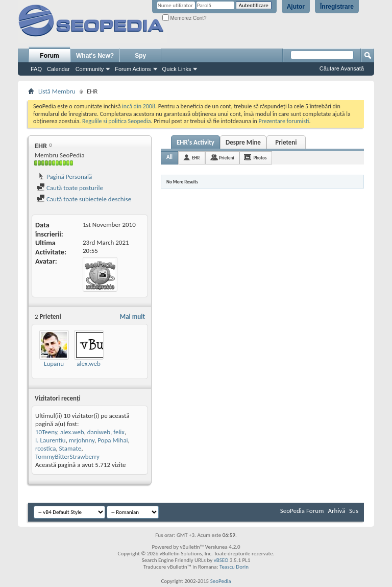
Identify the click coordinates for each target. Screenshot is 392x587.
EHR (196, 158)
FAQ (36, 69)
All (169, 157)
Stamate (70, 448)
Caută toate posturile (70, 188)
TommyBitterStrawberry (67, 456)
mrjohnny (82, 440)
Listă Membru (57, 91)
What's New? (95, 56)
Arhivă (336, 511)
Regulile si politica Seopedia (117, 121)
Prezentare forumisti (284, 121)
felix (119, 432)
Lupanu (54, 363)
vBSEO (221, 560)
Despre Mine (243, 142)
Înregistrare (337, 7)
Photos (260, 158)
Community (90, 69)
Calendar (58, 69)
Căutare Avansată (342, 68)
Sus (354, 511)
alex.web (88, 363)
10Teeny (46, 432)
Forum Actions (133, 69)
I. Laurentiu (51, 440)
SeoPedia (221, 581)
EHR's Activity (195, 142)
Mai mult (132, 316)
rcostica (45, 448)
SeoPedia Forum (302, 511)
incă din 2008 (139, 106)
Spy (140, 56)
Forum (49, 56)
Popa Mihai (113, 440)
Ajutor (296, 7)
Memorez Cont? (185, 18)
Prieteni (286, 142)
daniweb (99, 432)
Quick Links (177, 69)
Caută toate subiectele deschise (84, 199)
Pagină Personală (64, 177)
